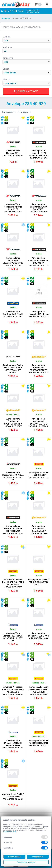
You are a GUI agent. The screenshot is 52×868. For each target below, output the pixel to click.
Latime (6, 37)
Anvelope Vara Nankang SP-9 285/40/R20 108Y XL (13, 153)
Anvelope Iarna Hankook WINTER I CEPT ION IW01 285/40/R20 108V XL (13, 530)
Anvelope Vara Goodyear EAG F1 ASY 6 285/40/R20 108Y (13, 314)
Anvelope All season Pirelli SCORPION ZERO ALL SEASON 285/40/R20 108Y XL (13, 691)
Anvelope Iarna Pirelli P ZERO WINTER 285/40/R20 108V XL (13, 797)
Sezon (6, 69)
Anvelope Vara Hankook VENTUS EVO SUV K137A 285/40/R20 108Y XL (39, 262)
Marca (6, 79)
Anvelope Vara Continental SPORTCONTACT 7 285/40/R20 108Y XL (39, 369)
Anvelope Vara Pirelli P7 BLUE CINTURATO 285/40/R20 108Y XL (39, 743)
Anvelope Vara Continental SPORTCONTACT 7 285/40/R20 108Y (13, 423)
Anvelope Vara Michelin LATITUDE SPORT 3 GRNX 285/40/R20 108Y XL (13, 744)
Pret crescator (9, 112)
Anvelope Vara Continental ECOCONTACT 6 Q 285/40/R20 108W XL (39, 423)
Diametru (8, 58)
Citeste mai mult (10, 832)
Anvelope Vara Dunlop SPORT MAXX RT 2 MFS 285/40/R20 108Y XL (13, 369)
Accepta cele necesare (26, 862)
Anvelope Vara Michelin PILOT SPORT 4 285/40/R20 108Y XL (13, 637)
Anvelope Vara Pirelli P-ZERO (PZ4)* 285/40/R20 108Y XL (39, 475)
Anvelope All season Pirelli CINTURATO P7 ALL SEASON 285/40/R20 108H (39, 691)
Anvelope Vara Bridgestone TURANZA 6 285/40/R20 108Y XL (13, 476)
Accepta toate (38, 857)
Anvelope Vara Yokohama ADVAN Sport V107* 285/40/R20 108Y (39, 208)
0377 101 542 (14, 11)
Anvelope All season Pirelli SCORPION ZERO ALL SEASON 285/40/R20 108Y (13, 583)
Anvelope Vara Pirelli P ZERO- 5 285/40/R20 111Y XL (39, 582)
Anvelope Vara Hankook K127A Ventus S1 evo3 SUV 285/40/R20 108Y (39, 154)
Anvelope (6, 18)
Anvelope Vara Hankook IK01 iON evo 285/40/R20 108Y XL (39, 314)
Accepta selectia (14, 857)
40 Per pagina (24, 112)
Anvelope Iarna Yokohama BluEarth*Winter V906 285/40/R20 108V (13, 262)
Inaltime (7, 47)
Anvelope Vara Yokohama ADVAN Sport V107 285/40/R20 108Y (13, 208)
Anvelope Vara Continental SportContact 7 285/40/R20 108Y (39, 530)
